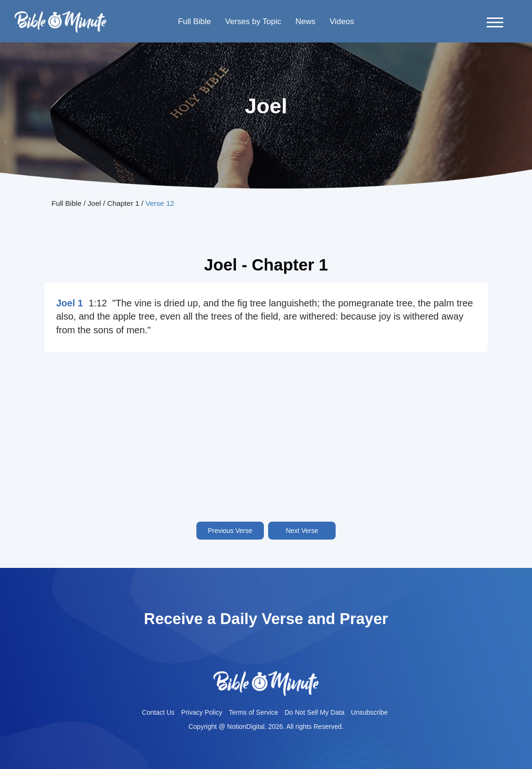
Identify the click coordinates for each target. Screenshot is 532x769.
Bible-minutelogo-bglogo (60, 15)
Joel (94, 203)
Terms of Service (253, 712)
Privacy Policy (202, 712)
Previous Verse (230, 531)
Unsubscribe (370, 712)
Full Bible (194, 21)
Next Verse (302, 531)
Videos (342, 21)
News (306, 21)
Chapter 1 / (126, 203)
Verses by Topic (253, 21)
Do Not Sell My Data (315, 712)
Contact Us (158, 712)
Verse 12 (160, 203)
